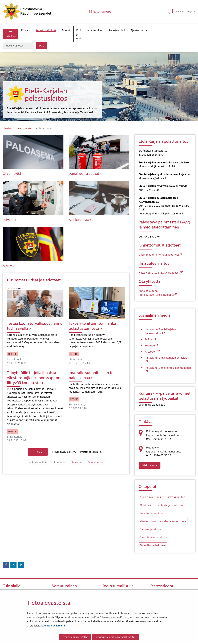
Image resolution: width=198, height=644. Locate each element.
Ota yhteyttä (12, 173)
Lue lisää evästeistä (53, 625)
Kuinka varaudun (175, 497)
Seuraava (78, 462)
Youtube (151, 345)
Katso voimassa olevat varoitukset (161, 273)
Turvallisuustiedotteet (153, 545)
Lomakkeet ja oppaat (84, 173)
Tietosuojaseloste (150, 529)
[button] (38, 452)
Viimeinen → (97, 462)
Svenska (180, 11)
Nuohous (145, 505)
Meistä (8, 266)
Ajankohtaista (79, 220)
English (191, 11)
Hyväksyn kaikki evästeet (75, 637)
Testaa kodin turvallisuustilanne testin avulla (35, 326)
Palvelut (9, 220)
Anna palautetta (148, 291)
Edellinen (61, 462)
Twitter (150, 339)
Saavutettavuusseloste (153, 537)
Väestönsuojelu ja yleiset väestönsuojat (163, 521)
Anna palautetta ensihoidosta (158, 295)
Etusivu (7, 128)
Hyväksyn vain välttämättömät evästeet (116, 637)
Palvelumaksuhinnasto (153, 513)
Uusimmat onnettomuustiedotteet (160, 255)
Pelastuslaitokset (25, 128)
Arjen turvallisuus (150, 497)
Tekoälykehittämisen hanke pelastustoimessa (92, 326)
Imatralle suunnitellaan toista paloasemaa (94, 375)
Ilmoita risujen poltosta (169, 505)
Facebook (152, 351)
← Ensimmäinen (40, 462)
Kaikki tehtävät (151, 465)
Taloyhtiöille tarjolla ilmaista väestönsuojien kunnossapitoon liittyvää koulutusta (35, 378)
